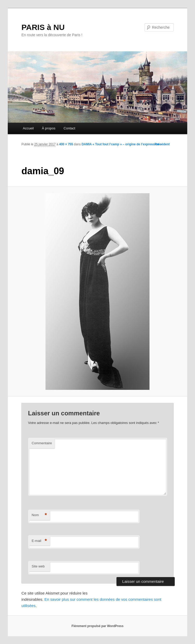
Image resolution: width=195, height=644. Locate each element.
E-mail (39, 541)
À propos (49, 128)
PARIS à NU (43, 27)
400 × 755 (66, 144)
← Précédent (160, 144)
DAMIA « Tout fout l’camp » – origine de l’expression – (122, 144)
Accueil (28, 128)
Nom (39, 515)
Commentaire (42, 443)
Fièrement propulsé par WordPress (97, 626)
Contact (70, 128)
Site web (38, 566)
